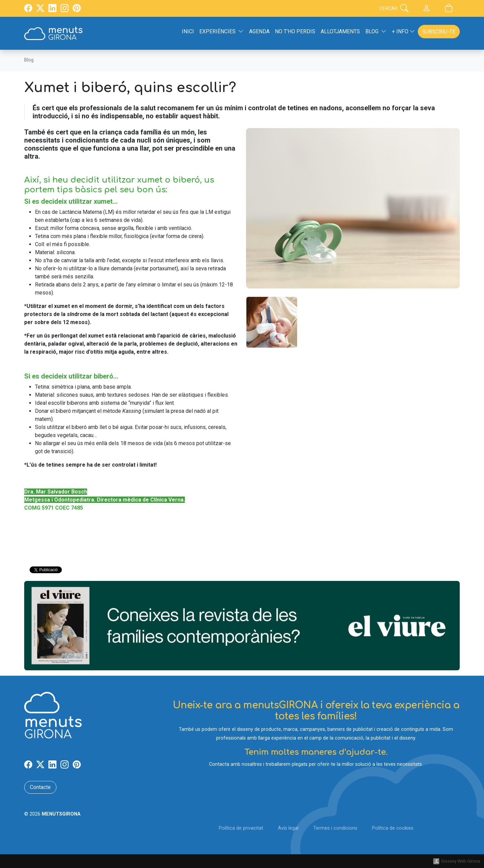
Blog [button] (376, 31)
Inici (188, 31)
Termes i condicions (335, 828)
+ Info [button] (404, 31)
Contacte (40, 787)
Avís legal (288, 828)
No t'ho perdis (295, 31)
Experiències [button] (221, 31)
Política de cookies (393, 828)
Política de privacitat (241, 828)
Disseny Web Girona (461, 861)
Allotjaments (340, 31)
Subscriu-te (439, 32)
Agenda (259, 31)
